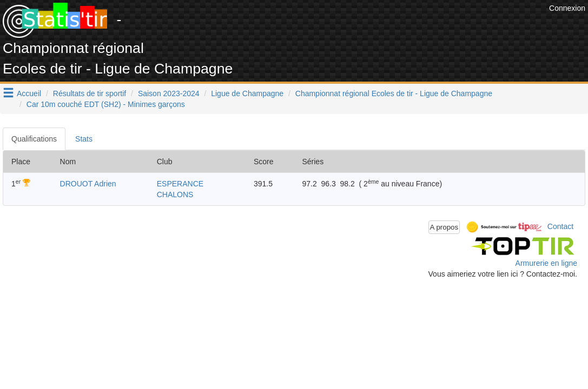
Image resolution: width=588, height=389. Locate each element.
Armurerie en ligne (546, 263)
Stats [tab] (84, 139)
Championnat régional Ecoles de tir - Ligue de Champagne (394, 93)
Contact (560, 226)
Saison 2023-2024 (169, 93)
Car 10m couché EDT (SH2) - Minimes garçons (106, 104)
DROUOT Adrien (88, 184)
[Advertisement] (349, 27)
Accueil (29, 93)
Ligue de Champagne (247, 93)
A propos (444, 227)
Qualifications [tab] (34, 139)
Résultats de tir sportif (90, 93)
